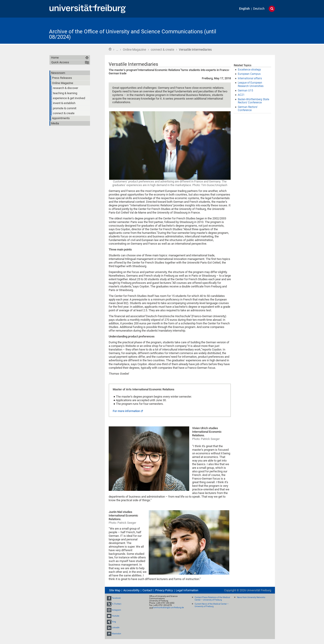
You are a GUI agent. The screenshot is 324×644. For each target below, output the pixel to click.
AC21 (241, 95)
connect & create (162, 50)
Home (110, 49)
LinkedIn (116, 628)
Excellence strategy (249, 70)
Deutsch (259, 9)
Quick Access (60, 62)
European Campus (249, 74)
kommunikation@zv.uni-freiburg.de (168, 608)
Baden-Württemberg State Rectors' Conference (253, 101)
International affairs (250, 78)
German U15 (245, 91)
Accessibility (131, 590)
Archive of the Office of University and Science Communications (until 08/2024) (133, 34)
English (244, 9)
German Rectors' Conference (248, 109)
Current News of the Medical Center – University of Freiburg (212, 605)
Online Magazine (134, 50)
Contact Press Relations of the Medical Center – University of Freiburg (212, 599)
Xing (114, 622)
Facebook (116, 598)
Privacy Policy (164, 590)
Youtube (116, 616)
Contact (147, 590)
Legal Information (187, 590)
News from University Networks (251, 597)
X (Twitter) (117, 604)
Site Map (115, 590)
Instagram (116, 610)
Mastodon (116, 634)
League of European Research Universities (251, 84)
